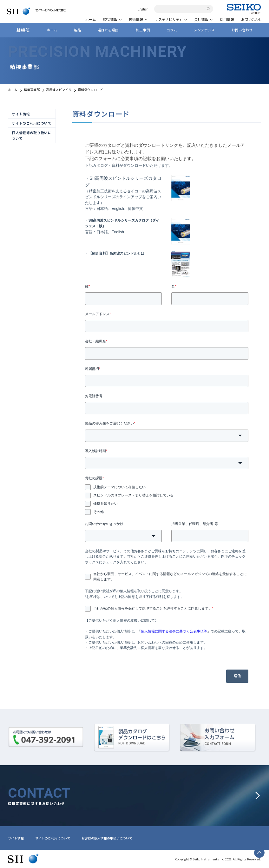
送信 (237, 676)
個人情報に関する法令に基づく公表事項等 (174, 631)
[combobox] (181, 9)
